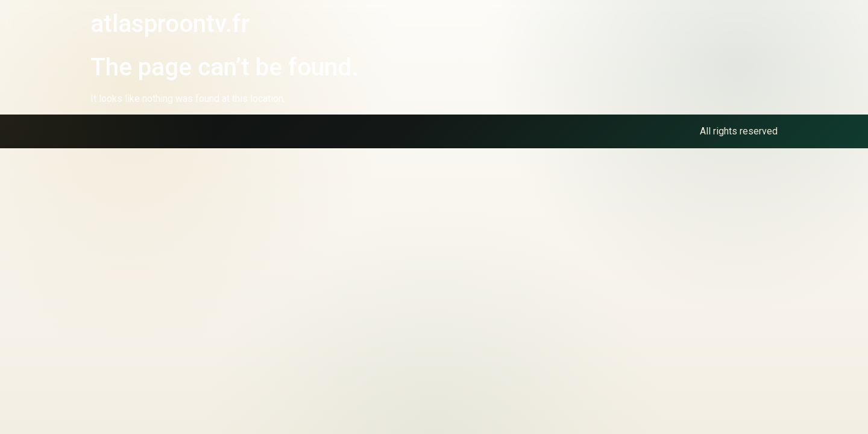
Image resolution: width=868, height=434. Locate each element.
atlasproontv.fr (170, 24)
